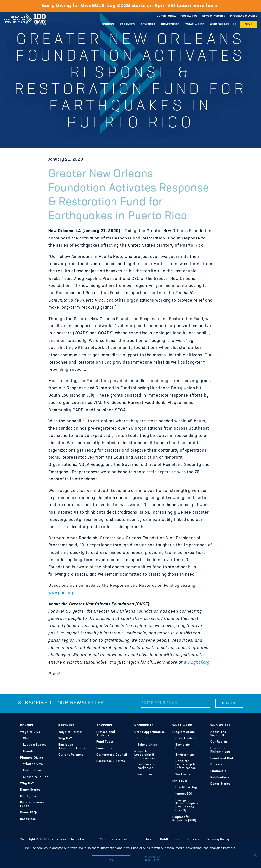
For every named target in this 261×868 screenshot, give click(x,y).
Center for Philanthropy (220, 750)
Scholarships (147, 745)
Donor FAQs (29, 813)
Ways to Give (30, 732)
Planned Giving (32, 758)
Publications (220, 778)
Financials (104, 748)
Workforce (183, 775)
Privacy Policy (218, 840)
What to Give (33, 764)
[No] (255, 855)
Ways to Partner (71, 732)
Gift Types (28, 796)
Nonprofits (170, 25)
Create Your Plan (36, 777)
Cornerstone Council (112, 755)
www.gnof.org (61, 593)
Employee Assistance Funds (72, 747)
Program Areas (184, 732)
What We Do (195, 25)
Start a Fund (33, 738)
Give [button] (249, 25)
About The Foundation (219, 734)
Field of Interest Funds (32, 804)
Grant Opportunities (150, 732)
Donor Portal (167, 16)
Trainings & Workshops (146, 766)
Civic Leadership (188, 738)
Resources (28, 819)
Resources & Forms (111, 761)
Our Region (219, 742)
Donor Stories (30, 790)
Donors (108, 25)
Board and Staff (223, 758)
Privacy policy (152, 859)
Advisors (148, 25)
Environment (185, 755)
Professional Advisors (106, 734)
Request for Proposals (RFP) (184, 819)
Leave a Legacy (35, 745)
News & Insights (214, 16)
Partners (127, 25)
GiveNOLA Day (186, 787)
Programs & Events (244, 16)
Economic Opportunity (185, 747)
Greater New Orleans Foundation (25, 15)
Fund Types (105, 742)
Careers (216, 765)
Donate (29, 751)
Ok (111, 860)
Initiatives (180, 781)
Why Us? (27, 783)
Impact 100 (184, 794)
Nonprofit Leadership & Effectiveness (145, 755)
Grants (143, 738)
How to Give (32, 771)
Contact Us (189, 16)
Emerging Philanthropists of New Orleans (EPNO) (189, 805)
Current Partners (71, 755)
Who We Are (220, 25)
